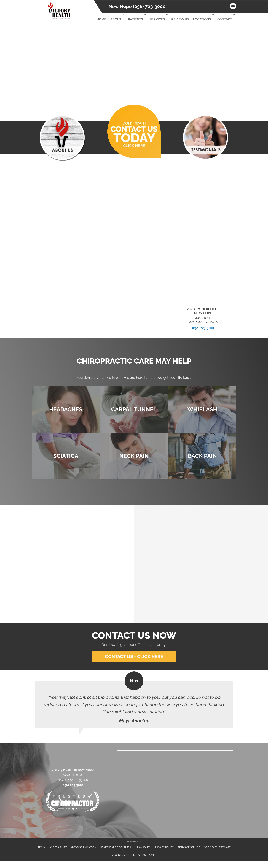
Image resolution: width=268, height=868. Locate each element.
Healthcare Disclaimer (115, 847)
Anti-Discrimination (83, 847)
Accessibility (58, 847)
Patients (135, 19)
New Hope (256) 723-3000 (137, 6)
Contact (225, 19)
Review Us (180, 19)
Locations (202, 19)
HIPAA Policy (143, 847)
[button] (124, 14)
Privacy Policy (164, 847)
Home (101, 19)
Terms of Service (189, 847)
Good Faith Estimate (217, 847)
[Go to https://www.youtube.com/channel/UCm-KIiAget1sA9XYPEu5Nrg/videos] (233, 7)
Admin (42, 847)
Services (157, 19)
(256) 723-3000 (203, 328)
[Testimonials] (134, 704)
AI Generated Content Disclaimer (134, 855)
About (116, 19)
